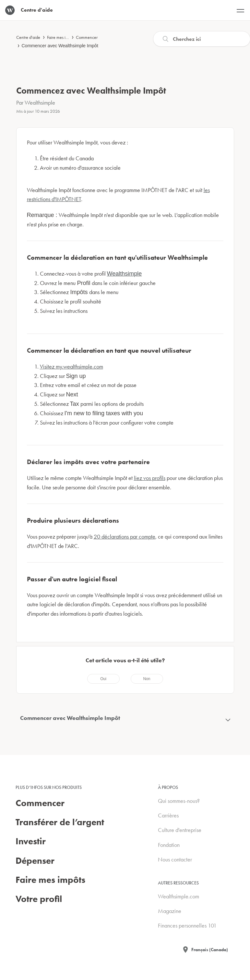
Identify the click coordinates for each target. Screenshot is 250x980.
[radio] (103, 679)
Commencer (87, 37)
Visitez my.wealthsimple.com (71, 366)
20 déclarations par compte (125, 536)
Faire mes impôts (61, 37)
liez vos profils (150, 478)
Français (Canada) (210, 950)
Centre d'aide (28, 37)
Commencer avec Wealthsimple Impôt (60, 46)
